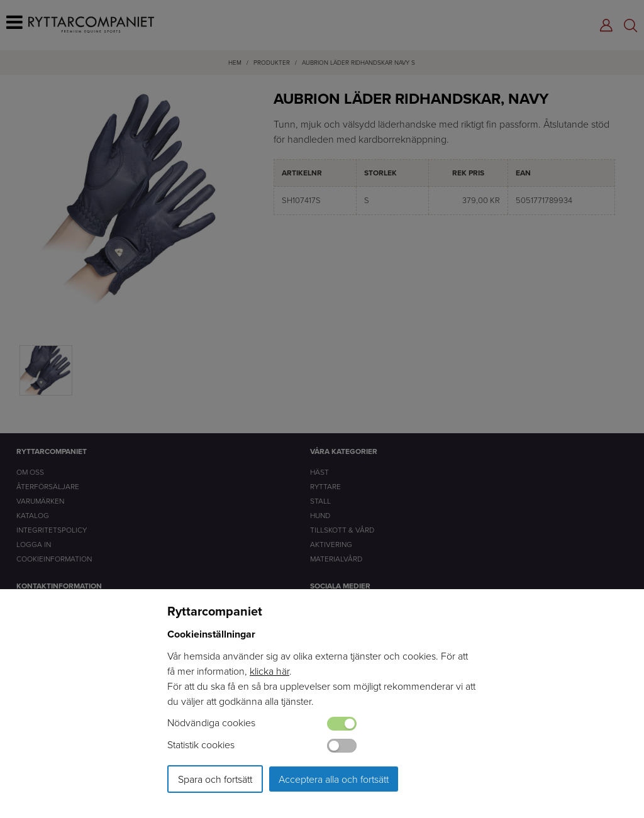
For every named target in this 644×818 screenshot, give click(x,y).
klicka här (269, 671)
